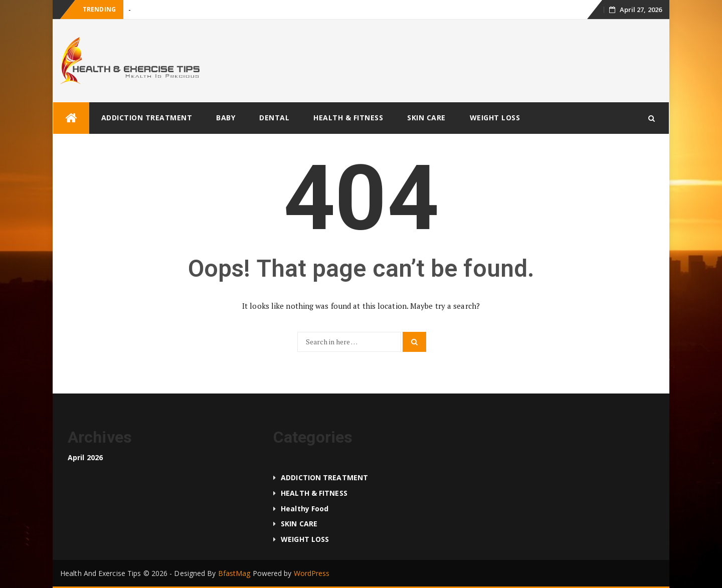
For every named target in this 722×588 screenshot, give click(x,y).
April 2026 (85, 457)
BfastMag (234, 573)
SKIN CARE (426, 118)
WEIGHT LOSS (495, 118)
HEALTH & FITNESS (348, 118)
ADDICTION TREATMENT (147, 118)
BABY (226, 118)
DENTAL (274, 118)
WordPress (312, 573)
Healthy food (305, 509)
